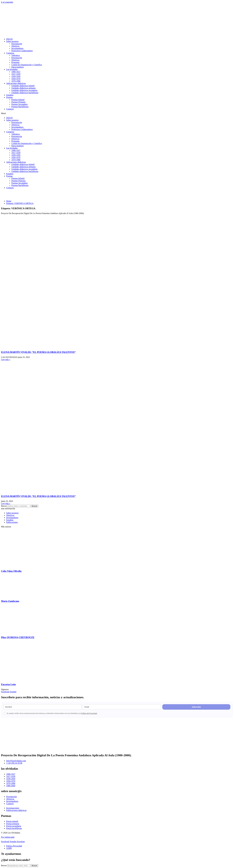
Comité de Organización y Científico (27, 65)
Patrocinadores (18, 67)
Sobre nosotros (12, 41)
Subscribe (196, 707)
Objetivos (15, 46)
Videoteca (16, 55)
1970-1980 (16, 81)
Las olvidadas (12, 69)
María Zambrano (10, 601)
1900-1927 (16, 72)
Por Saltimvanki (8, 837)
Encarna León (8, 684)
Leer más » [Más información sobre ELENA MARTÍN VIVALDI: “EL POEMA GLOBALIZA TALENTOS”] (6, 359)
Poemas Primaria (18, 102)
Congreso (10, 53)
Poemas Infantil (18, 100)
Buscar (4, 506)
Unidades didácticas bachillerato (25, 93)
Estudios (10, 95)
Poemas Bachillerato (20, 107)
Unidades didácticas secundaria (24, 90)
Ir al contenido (7, 2)
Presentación (17, 44)
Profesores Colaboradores (22, 51)
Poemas (9, 97)
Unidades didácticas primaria (23, 88)
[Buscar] (34, 866)
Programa (15, 62)
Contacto (10, 109)
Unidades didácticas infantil (23, 86)
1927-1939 (16, 74)
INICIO (9, 39)
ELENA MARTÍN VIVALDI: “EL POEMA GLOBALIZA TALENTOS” (38, 352)
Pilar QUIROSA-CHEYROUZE (18, 637)
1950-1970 (16, 79)
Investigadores (17, 48)
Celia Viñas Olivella (11, 571)
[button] (117, 113)
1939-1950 (16, 76)
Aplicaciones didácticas (16, 83)
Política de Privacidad (89, 713)
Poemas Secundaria (19, 104)
